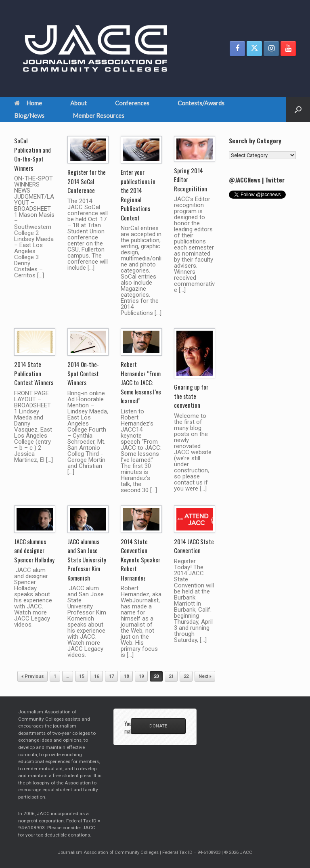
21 (171, 676)
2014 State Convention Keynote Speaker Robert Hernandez (140, 560)
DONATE (158, 726)
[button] (298, 109)
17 (111, 676)
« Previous (32, 676)
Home (28, 103)
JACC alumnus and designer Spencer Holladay (34, 550)
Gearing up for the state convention (191, 396)
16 (96, 676)
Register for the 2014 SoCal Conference (87, 181)
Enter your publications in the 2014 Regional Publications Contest (138, 195)
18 (126, 676)
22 (186, 676)
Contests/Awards (201, 103)
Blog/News (29, 115)
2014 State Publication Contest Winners (34, 373)
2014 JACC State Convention (194, 546)
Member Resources (98, 115)
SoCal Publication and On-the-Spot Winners (32, 154)
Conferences (132, 103)
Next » (205, 676)
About (79, 103)
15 (82, 676)
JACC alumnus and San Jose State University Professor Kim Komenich (87, 560)
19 (141, 676)
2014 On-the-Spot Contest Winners (83, 373)
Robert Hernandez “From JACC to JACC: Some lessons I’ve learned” (141, 382)
